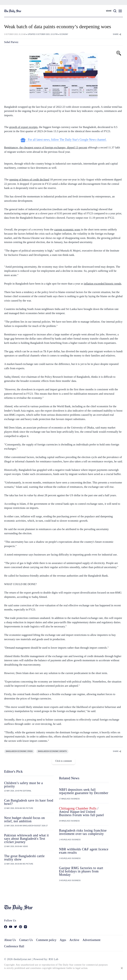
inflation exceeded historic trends (103, 284)
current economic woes (67, 230)
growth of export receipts (23, 127)
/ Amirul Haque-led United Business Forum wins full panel (81, 812)
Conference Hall (14, 946)
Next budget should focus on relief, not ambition (24, 819)
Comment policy (46, 940)
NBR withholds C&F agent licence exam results (84, 851)
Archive (74, 940)
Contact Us (26, 940)
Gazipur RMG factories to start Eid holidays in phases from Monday (81, 871)
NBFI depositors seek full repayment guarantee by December (84, 791)
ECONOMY (64, 34)
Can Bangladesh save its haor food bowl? (29, 802)
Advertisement (91, 940)
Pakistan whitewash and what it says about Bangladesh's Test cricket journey (26, 839)
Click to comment (63, 761)
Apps (63, 940)
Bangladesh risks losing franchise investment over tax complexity (83, 832)
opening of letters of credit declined (29, 180)
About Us (10, 940)
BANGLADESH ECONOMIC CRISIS (19, 751)
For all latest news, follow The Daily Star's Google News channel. (64, 140)
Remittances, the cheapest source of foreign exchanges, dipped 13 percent (46, 148)
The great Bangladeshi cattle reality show (24, 858)
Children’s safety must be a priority (23, 785)
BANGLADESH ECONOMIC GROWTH (52, 751)
